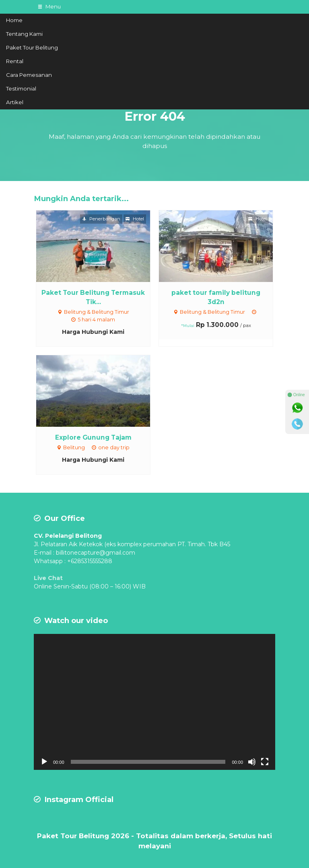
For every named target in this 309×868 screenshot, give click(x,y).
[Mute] (252, 762)
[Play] (44, 762)
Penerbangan (101, 219)
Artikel (15, 102)
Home (14, 20)
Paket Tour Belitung (32, 47)
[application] (154, 702)
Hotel (135, 219)
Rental (15, 61)
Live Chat (48, 578)
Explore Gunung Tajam (93, 437)
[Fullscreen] (265, 762)
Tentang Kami (24, 34)
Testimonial (21, 88)
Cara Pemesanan (29, 75)
